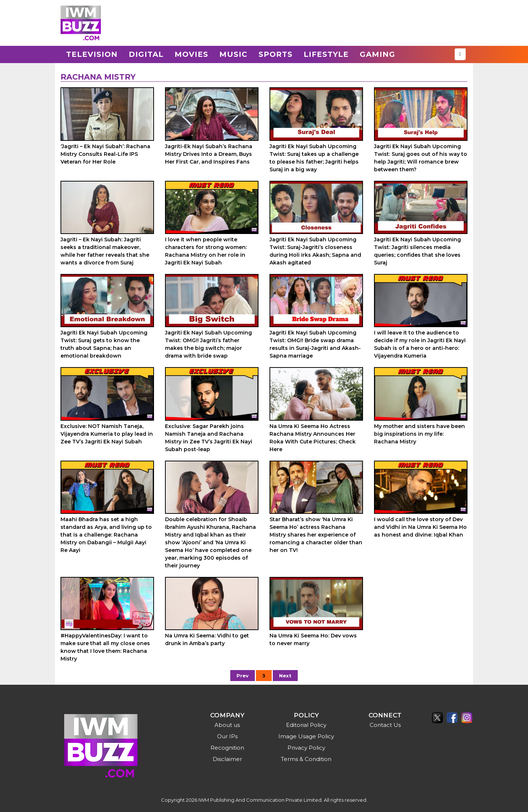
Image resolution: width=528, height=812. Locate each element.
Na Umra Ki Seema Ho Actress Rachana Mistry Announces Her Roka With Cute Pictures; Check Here (313, 438)
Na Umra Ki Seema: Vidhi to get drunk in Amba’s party (207, 639)
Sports (276, 54)
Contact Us (385, 725)
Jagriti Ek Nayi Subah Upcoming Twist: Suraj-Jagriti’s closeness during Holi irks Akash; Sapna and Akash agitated (315, 251)
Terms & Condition (306, 759)
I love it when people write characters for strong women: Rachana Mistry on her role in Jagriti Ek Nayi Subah (206, 251)
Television (92, 54)
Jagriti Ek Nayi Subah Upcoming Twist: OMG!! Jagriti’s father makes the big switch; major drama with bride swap (208, 344)
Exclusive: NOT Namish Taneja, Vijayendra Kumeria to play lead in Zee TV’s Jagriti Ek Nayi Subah (107, 434)
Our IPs (227, 736)
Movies (191, 54)
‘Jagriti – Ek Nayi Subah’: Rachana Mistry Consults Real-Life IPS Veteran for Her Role (105, 154)
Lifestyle (326, 54)
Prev (243, 676)
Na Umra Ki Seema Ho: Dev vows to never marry (313, 639)
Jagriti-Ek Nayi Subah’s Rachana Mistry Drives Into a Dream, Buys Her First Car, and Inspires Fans (209, 154)
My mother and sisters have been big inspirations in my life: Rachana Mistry (419, 434)
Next (285, 676)
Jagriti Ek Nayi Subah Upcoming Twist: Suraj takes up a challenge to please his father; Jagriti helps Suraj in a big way (314, 158)
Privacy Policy (306, 748)
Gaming (377, 54)
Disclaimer (227, 759)
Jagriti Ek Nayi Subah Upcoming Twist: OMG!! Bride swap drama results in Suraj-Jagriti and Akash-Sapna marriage (315, 344)
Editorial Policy (306, 725)
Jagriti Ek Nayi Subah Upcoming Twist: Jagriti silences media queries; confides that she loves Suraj (417, 251)
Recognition (227, 748)
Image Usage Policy (306, 736)
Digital (146, 54)
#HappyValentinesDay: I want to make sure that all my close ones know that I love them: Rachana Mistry (105, 647)
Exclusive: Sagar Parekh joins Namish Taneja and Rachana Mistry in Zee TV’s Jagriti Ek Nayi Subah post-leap (209, 438)
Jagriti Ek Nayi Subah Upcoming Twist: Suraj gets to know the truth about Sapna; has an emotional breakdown (104, 344)
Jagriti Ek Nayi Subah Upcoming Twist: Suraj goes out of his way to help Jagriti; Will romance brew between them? (421, 158)
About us (227, 725)
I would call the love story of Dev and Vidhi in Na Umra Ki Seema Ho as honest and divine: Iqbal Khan (420, 527)
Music (233, 54)
